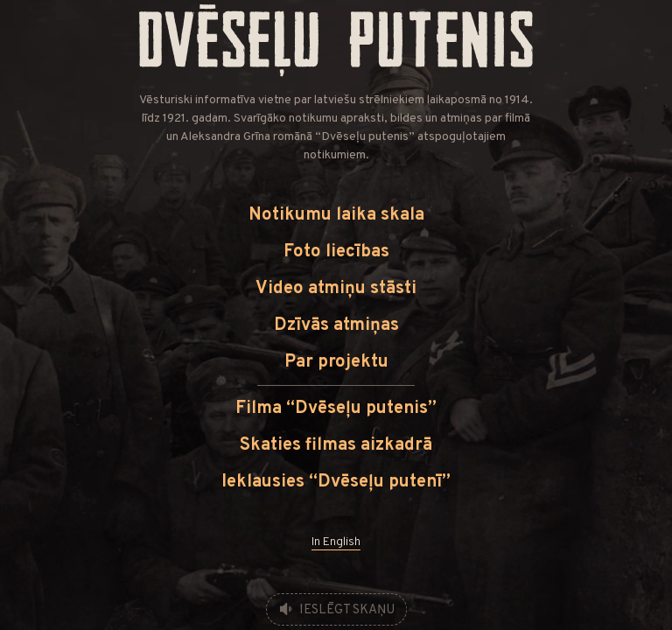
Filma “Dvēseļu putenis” (336, 409)
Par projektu (336, 362)
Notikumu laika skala (336, 215)
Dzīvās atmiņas (336, 325)
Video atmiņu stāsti (336, 289)
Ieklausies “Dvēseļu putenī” (336, 482)
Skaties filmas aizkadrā (336, 445)
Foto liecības (336, 252)
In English (336, 542)
